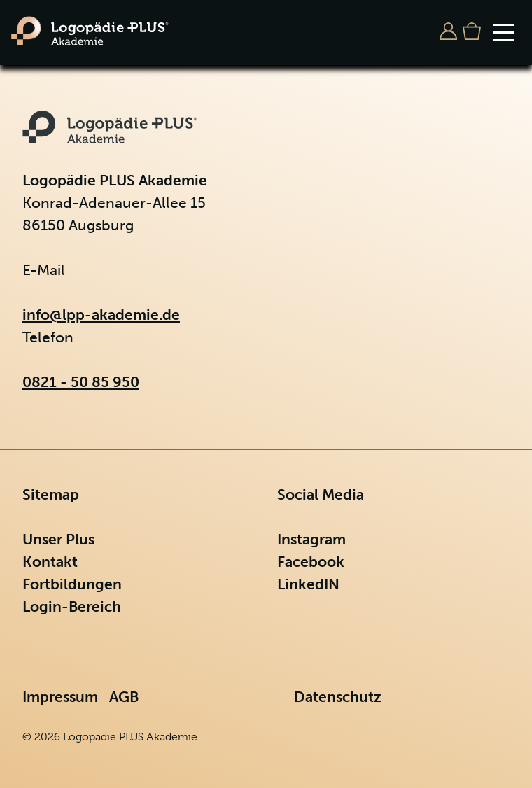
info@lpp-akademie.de (101, 315)
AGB (124, 697)
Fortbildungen (72, 584)
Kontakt (50, 562)
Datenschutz (338, 697)
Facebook (311, 562)
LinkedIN (308, 584)
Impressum (60, 697)
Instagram (311, 539)
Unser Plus (58, 539)
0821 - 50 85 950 (81, 382)
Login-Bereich (72, 606)
